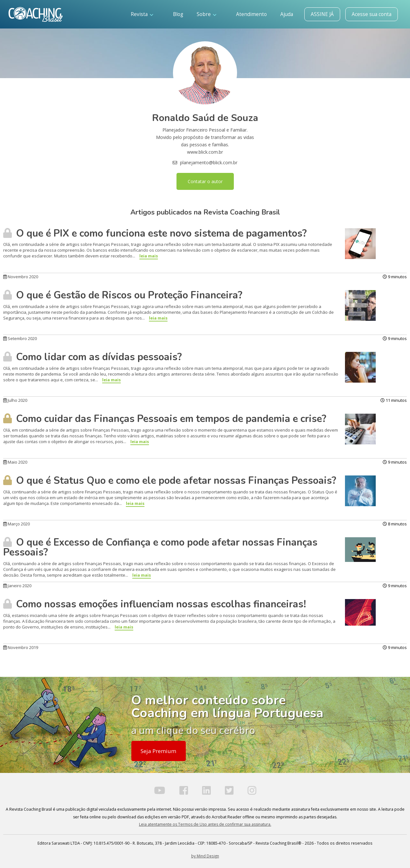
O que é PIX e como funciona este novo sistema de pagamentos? (155, 233)
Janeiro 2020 (17, 586)
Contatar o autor (205, 181)
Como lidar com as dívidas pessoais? (93, 357)
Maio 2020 (15, 462)
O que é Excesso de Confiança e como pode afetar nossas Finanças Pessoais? (160, 547)
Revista (142, 14)
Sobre (206, 14)
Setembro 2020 (20, 338)
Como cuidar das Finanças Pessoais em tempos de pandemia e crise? (165, 419)
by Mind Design (205, 856)
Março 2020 (16, 524)
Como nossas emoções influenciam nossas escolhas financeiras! (155, 604)
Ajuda (287, 14)
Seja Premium (158, 751)
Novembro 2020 (21, 277)
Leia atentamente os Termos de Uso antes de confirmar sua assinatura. (205, 824)
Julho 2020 (15, 400)
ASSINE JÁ (322, 14)
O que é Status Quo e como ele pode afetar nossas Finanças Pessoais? (170, 481)
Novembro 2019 (21, 647)
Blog (178, 14)
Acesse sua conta (372, 14)
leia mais (149, 256)
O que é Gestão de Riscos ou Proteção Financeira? (123, 295)
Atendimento (251, 14)
